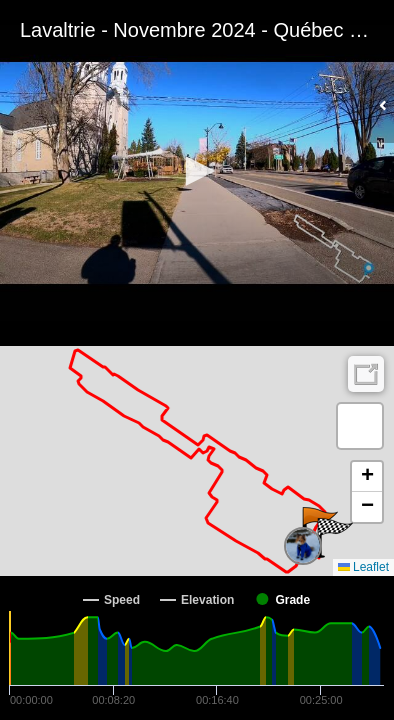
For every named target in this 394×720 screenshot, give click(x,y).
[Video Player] (197, 173)
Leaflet (363, 567)
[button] (197, 171)
